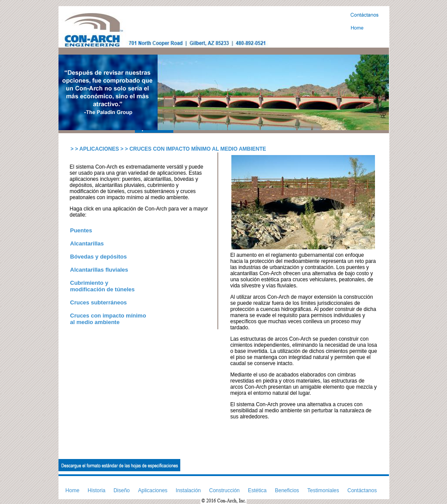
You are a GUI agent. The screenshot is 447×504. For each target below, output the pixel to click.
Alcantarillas (87, 243)
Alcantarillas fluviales (99, 270)
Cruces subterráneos (99, 302)
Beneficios (287, 490)
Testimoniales (323, 490)
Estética (257, 490)
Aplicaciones (153, 490)
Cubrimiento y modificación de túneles (103, 286)
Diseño (122, 490)
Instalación (188, 490)
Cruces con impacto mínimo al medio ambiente (108, 319)
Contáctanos (362, 490)
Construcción (224, 490)
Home (72, 490)
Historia (97, 490)
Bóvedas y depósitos (99, 257)
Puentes (81, 230)
